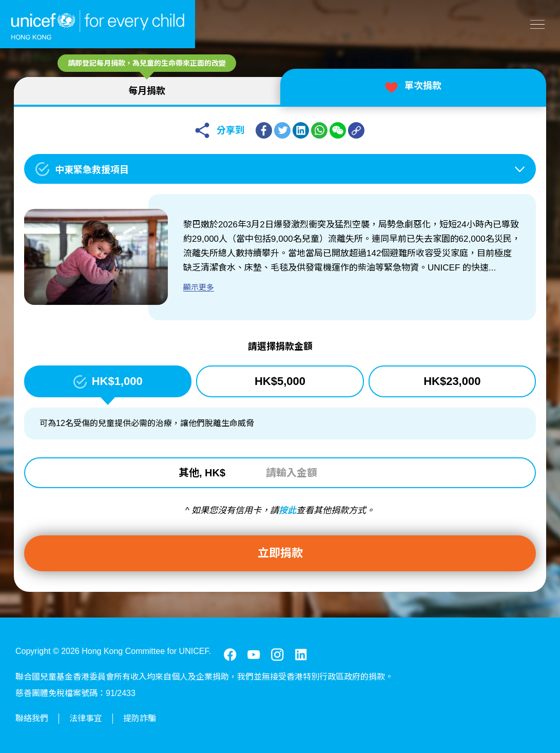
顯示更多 (200, 287)
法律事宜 (86, 718)
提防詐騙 (140, 718)
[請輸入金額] (321, 473)
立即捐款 (280, 553)
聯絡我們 (32, 718)
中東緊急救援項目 (93, 170)
